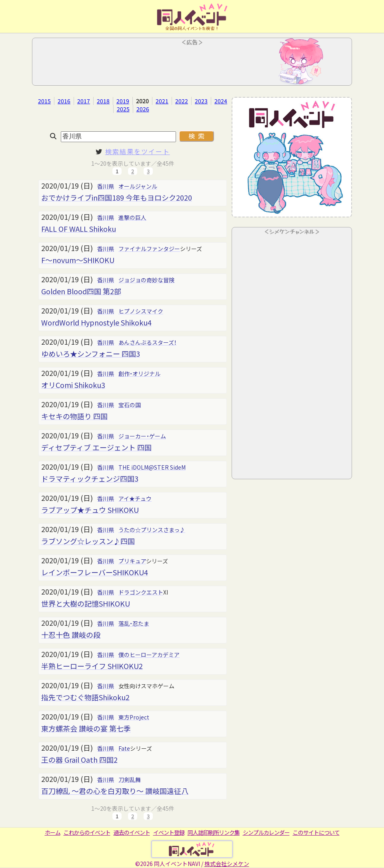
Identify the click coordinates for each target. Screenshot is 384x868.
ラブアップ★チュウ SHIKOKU (90, 510)
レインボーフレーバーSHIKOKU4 (95, 572)
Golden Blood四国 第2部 (81, 291)
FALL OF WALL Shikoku (79, 229)
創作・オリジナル (139, 374)
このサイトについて (316, 832)
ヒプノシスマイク (141, 311)
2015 (44, 101)
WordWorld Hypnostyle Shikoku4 (96, 322)
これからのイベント (87, 832)
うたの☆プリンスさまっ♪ (152, 530)
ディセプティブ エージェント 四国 (96, 447)
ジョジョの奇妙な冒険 (146, 280)
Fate (124, 748)
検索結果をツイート (138, 151)
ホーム (53, 832)
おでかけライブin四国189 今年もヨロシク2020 (117, 197)
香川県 (106, 186)
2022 (182, 101)
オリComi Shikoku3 (73, 385)
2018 (103, 101)
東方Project (134, 717)
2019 (123, 101)
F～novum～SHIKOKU (78, 260)
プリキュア (132, 561)
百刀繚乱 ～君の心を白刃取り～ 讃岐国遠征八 (115, 791)
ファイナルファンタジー (149, 249)
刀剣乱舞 (130, 780)
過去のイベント (132, 832)
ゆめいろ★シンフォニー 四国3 (91, 354)
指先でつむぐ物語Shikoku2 (85, 697)
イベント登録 (169, 832)
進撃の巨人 (132, 217)
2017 (84, 101)
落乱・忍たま (134, 623)
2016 (64, 101)
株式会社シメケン (227, 864)
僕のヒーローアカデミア (149, 655)
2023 (201, 101)
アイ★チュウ (135, 498)
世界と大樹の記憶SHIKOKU (86, 603)
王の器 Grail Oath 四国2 (79, 759)
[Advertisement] (192, 64)
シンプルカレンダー (266, 832)
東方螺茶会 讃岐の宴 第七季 (86, 728)
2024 (221, 101)
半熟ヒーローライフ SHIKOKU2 (92, 666)
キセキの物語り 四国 (74, 416)
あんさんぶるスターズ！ (147, 342)
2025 (123, 109)
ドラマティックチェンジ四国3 (90, 478)
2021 (162, 101)
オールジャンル (138, 186)
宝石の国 (130, 405)
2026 (143, 109)
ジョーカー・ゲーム (142, 436)
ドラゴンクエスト (141, 592)
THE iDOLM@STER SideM (152, 467)
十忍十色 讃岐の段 (71, 635)
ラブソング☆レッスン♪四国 (88, 541)
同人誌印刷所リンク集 (214, 832)
